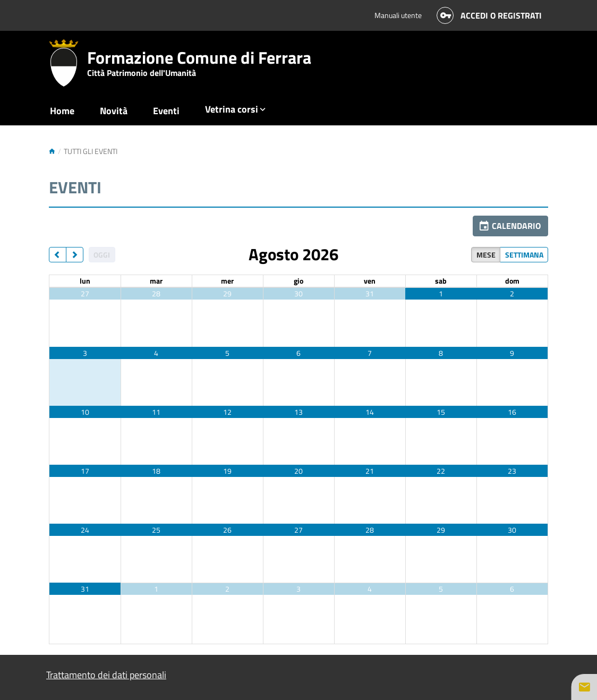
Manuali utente (398, 15)
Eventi (166, 111)
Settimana (524, 255)
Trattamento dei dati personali (106, 675)
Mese (486, 255)
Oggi (102, 255)
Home (62, 111)
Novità (114, 111)
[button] (510, 226)
